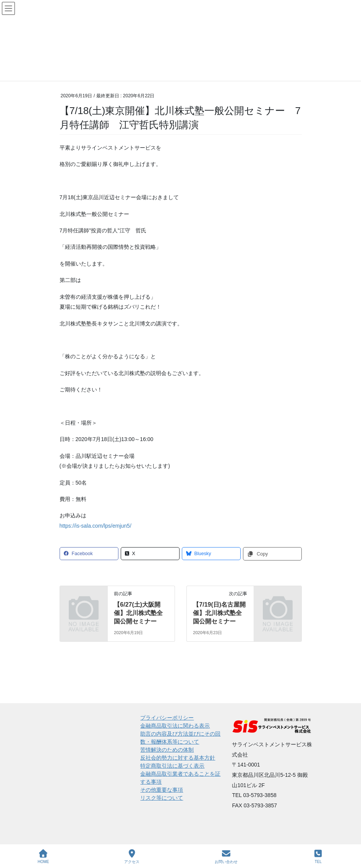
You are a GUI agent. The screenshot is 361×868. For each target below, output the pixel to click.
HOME (43, 857)
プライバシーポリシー (167, 718)
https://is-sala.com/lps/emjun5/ (96, 526)
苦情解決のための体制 (167, 750)
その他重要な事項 (162, 790)
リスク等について (162, 798)
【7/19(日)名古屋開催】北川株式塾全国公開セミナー (219, 613)
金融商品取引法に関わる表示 (175, 726)
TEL (318, 857)
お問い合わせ (226, 857)
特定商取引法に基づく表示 (172, 766)
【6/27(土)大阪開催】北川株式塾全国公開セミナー (138, 613)
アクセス (132, 857)
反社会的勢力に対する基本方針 (178, 758)
